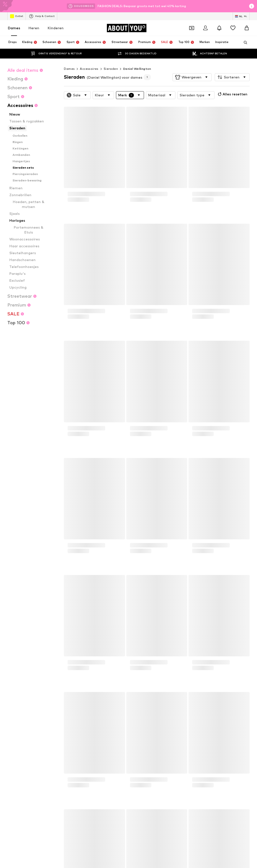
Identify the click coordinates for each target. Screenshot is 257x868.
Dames (14, 28)
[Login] (205, 28)
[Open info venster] (252, 6)
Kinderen (56, 28)
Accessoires (89, 59)
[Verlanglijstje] (233, 28)
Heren (34, 28)
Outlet (17, 16)
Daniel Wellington (137, 59)
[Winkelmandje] (247, 28)
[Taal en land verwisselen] (241, 16)
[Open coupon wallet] (192, 28)
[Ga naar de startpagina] (127, 28)
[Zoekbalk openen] (244, 43)
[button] (192, 67)
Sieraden (111, 59)
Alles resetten (232, 84)
